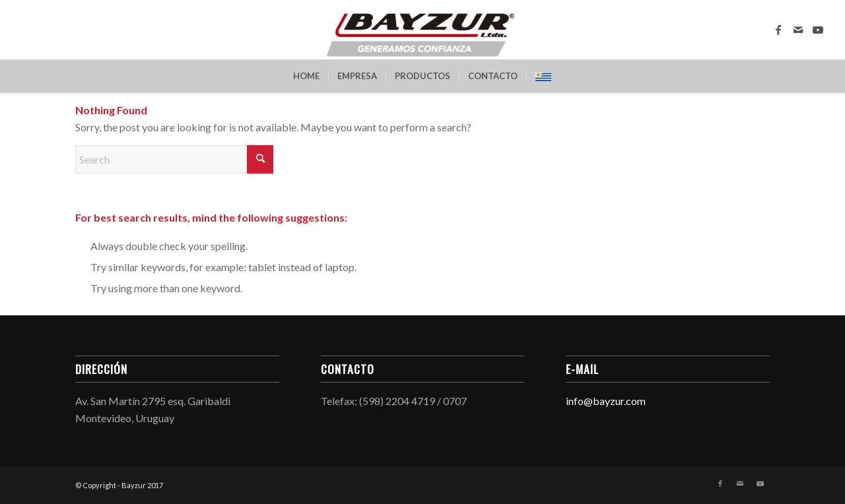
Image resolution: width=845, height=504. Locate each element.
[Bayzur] (422, 30)
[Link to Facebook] (778, 30)
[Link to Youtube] (818, 30)
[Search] (174, 159)
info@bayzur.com (606, 401)
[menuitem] (306, 76)
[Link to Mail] (798, 30)
